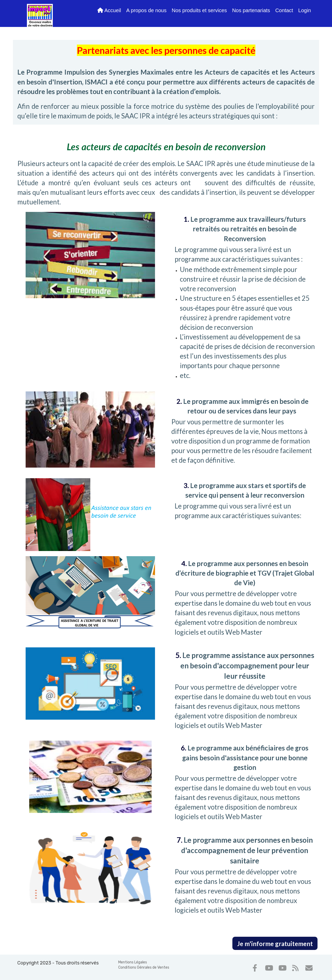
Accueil (109, 10)
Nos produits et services (199, 10)
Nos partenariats (251, 10)
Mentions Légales (133, 962)
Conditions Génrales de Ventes (144, 967)
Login (305, 10)
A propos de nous (146, 10)
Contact (284, 10)
